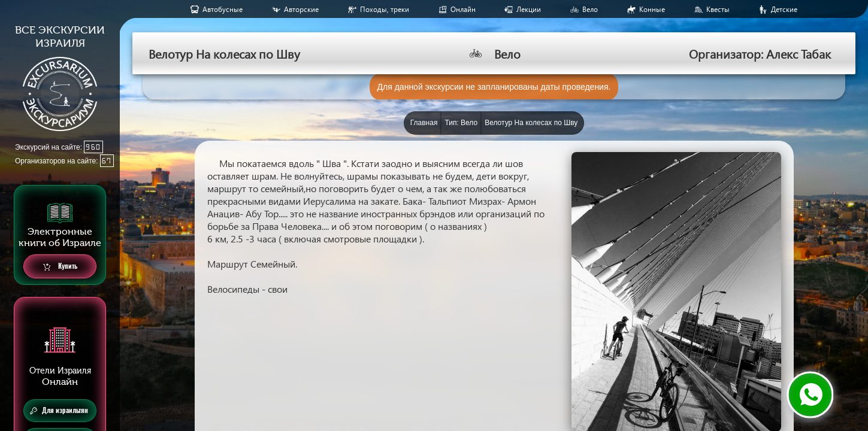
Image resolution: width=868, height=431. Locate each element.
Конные (652, 9)
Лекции (529, 9)
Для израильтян (59, 411)
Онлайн (463, 9)
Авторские (301, 9)
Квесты (718, 9)
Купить (60, 267)
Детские (784, 9)
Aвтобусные (223, 9)
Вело (590, 9)
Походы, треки (385, 9)
